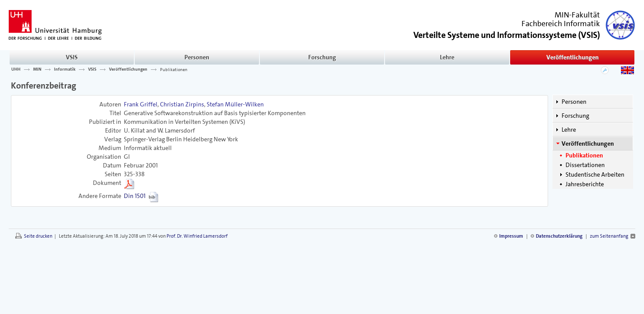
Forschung (322, 57)
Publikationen (174, 69)
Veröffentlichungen (572, 57)
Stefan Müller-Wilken (235, 104)
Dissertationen (585, 165)
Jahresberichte (585, 184)
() (507, 34)
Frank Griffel (141, 104)
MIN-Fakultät (577, 15)
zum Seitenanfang (609, 236)
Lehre (447, 57)
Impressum (511, 236)
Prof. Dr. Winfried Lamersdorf (197, 236)
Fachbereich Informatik (561, 24)
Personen (197, 57)
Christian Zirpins (182, 104)
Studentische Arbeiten (595, 174)
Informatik (65, 69)
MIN (37, 69)
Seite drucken (38, 236)
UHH (16, 69)
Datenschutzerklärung (559, 236)
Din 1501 (135, 196)
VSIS (72, 57)
